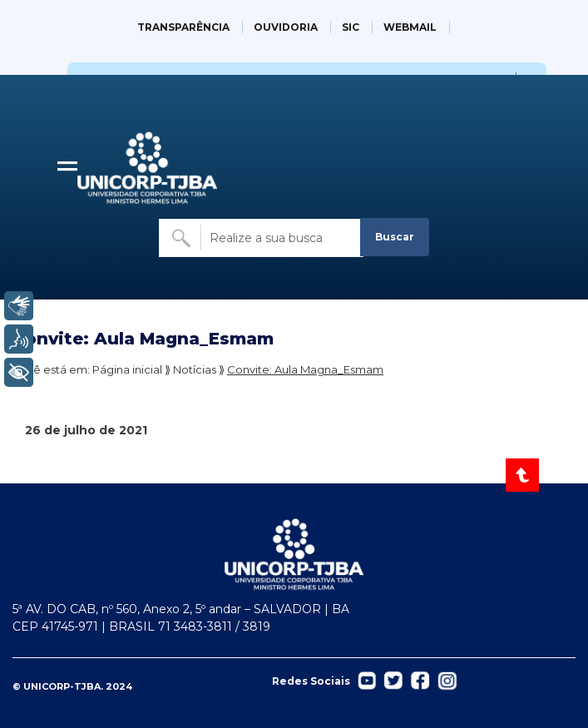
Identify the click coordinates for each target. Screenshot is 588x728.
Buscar (395, 237)
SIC (351, 27)
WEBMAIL (410, 27)
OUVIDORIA (286, 27)
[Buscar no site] (261, 238)
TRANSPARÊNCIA (183, 27)
